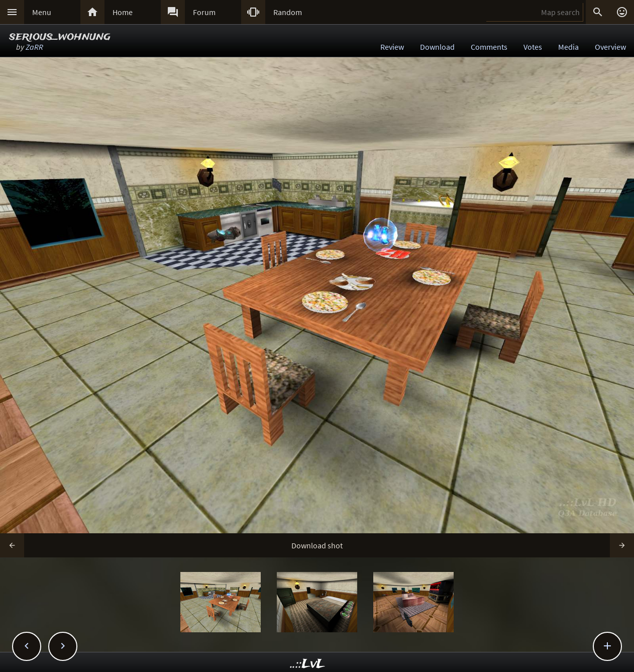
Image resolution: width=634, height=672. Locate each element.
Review (392, 47)
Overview (610, 47)
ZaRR (34, 47)
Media (568, 47)
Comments (489, 47)
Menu (42, 12)
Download (437, 47)
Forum (204, 12)
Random (288, 12)
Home (123, 12)
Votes (533, 47)
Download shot (317, 545)
